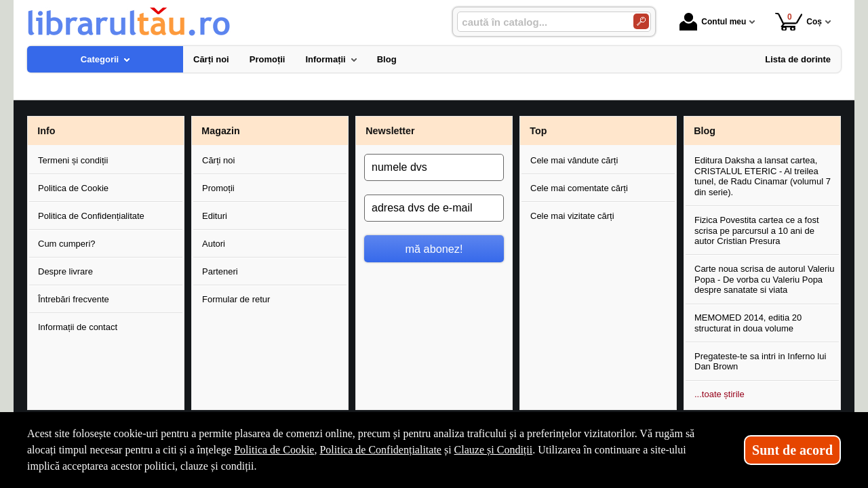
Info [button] (46, 131)
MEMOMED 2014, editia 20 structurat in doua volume (748, 323)
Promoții (218, 188)
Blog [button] (705, 131)
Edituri (215, 216)
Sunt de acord (792, 450)
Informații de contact (78, 327)
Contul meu (713, 22)
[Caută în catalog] (641, 21)
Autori (214, 244)
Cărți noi (218, 160)
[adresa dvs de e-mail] (434, 208)
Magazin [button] (220, 131)
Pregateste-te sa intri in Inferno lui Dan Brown (760, 362)
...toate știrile (719, 394)
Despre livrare (65, 271)
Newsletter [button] (390, 131)
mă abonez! (434, 249)
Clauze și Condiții (494, 450)
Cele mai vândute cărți (574, 160)
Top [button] (538, 131)
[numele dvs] (434, 167)
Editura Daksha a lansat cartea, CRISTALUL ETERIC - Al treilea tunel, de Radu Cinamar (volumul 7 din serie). (763, 176)
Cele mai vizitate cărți (572, 216)
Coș (798, 21)
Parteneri (220, 271)
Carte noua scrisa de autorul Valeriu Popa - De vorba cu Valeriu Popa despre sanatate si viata (764, 279)
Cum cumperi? (67, 244)
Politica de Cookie (73, 188)
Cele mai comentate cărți (579, 188)
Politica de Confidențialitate (91, 216)
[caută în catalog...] (540, 22)
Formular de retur (236, 299)
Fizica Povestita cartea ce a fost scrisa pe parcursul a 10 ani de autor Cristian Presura (757, 230)
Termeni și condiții (73, 160)
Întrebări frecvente (74, 299)
